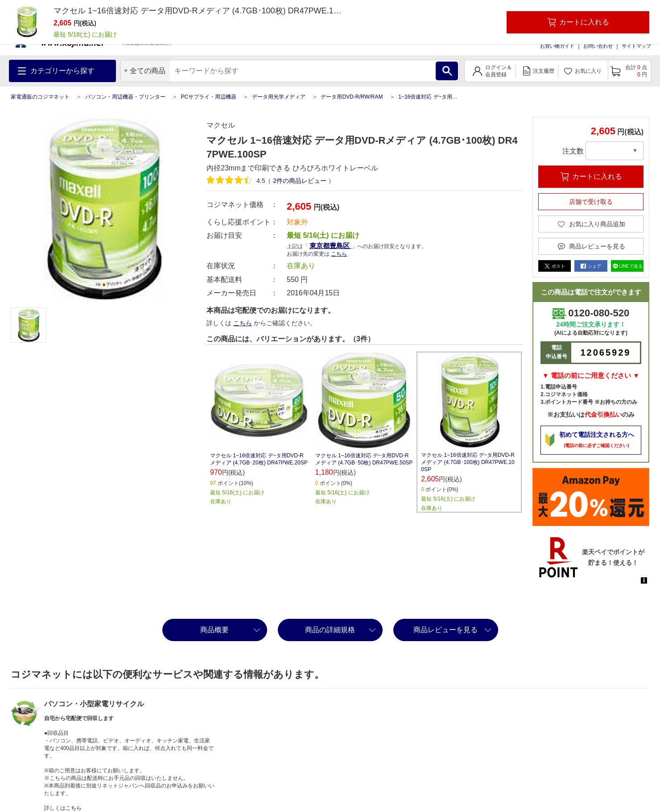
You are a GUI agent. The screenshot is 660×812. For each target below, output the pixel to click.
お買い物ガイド (557, 46)
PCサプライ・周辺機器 (208, 97)
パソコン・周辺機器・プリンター (125, 97)
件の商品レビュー (300, 181)
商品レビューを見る (445, 630)
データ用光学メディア (279, 97)
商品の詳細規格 (330, 630)
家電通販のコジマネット (40, 97)
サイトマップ (636, 46)
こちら (339, 254)
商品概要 (214, 630)
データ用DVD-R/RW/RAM (352, 97)
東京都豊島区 (330, 246)
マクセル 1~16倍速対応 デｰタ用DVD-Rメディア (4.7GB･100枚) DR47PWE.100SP (468, 462)
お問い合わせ (598, 46)
